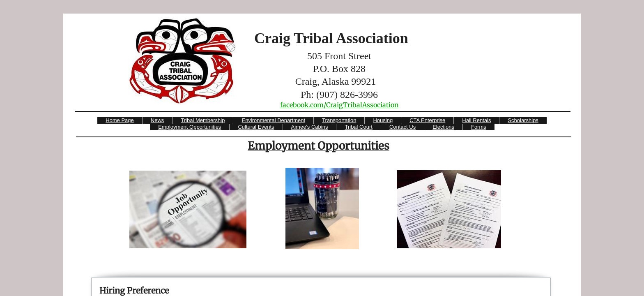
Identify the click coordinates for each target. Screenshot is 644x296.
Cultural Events (256, 127)
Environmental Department (273, 120)
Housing (383, 120)
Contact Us (402, 127)
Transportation (339, 120)
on (395, 105)
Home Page (120, 120)
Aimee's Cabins (310, 127)
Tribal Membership (203, 120)
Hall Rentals (476, 120)
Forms (479, 127)
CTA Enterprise (427, 120)
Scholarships (523, 120)
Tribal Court (358, 127)
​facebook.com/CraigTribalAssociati (335, 105)
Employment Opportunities (190, 127)
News (158, 120)
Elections (443, 127)
